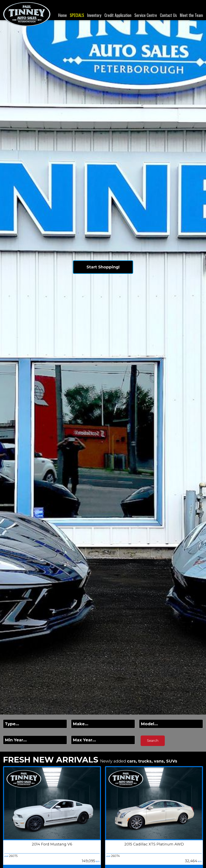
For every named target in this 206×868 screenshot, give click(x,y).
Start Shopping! (103, 267)
